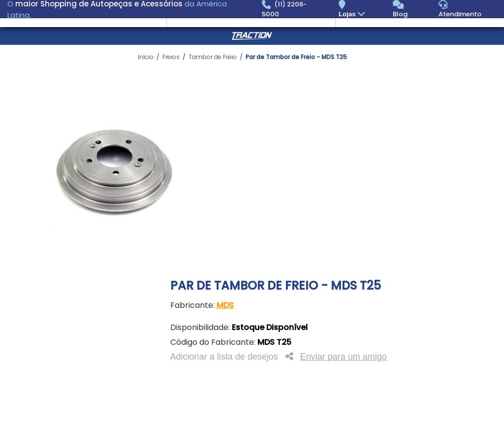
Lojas (353, 15)
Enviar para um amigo (344, 357)
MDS (225, 305)
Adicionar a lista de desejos (224, 357)
